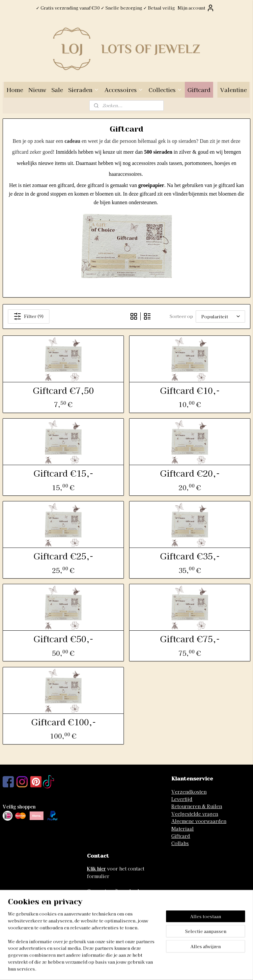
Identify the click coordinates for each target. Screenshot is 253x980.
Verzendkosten (189, 792)
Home (15, 90)
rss (116, 968)
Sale (57, 90)
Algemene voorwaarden (199, 821)
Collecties (165, 90)
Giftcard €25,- (63, 556)
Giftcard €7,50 (63, 390)
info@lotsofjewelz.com (113, 920)
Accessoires (124, 90)
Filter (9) (29, 316)
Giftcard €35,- (190, 556)
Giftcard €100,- (63, 722)
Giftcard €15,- (63, 473)
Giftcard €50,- (63, 638)
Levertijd (182, 799)
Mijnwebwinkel (195, 968)
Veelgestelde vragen (195, 814)
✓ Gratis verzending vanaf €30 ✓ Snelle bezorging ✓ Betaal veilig (105, 8)
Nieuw (37, 90)
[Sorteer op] (220, 316)
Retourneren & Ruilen (197, 806)
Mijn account (196, 8)
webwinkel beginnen (139, 968)
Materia (180, 829)
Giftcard (199, 90)
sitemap (104, 968)
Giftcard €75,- (190, 638)
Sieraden (84, 90)
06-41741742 (101, 928)
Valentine (233, 90)
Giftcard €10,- (190, 390)
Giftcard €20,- (190, 473)
